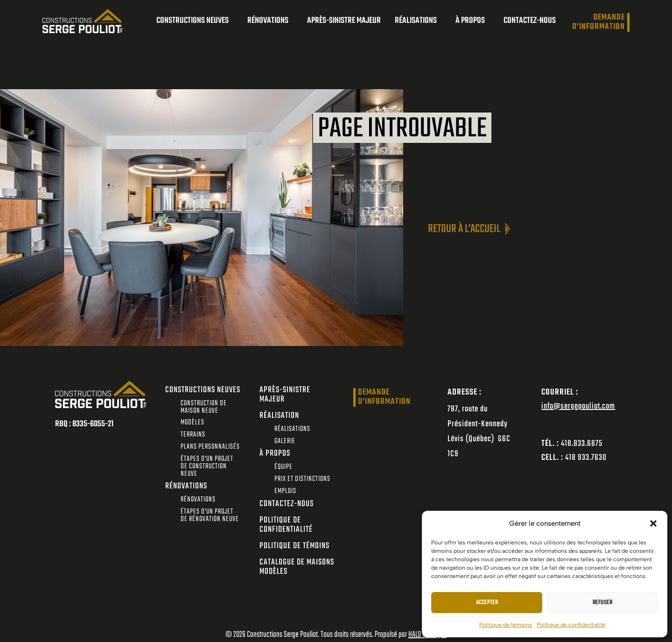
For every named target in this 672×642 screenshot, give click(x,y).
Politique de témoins (506, 625)
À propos (472, 21)
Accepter (487, 603)
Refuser (602, 603)
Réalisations (418, 21)
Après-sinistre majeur (344, 21)
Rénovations (270, 21)
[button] (653, 523)
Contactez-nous (530, 21)
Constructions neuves (195, 21)
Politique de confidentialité (571, 625)
